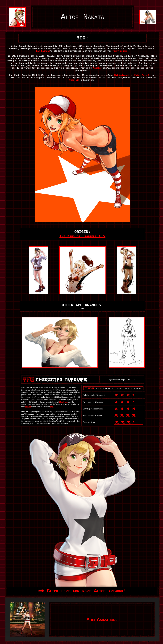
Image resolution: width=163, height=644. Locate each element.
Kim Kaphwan (43, 51)
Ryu (52, 407)
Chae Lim (74, 80)
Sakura (28, 407)
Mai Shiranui (122, 75)
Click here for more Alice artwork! (87, 591)
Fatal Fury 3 (142, 75)
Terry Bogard (120, 51)
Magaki (97, 68)
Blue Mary (63, 402)
